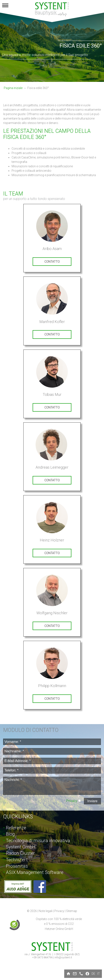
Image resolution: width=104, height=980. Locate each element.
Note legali (46, 911)
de (93, 974)
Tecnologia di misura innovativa (38, 841)
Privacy (72, 801)
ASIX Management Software (35, 872)
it (99, 974)
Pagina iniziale (13, 88)
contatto (52, 262)
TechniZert (17, 860)
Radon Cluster (20, 853)
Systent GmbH (21, 847)
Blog (10, 834)
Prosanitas (17, 866)
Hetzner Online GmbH (59, 929)
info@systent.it (63, 957)
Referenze (16, 828)
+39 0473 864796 (43, 957)
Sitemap (72, 911)
